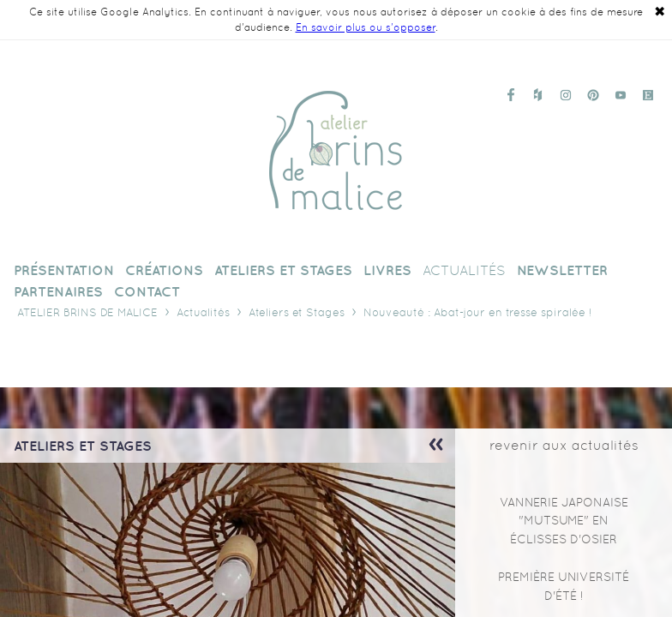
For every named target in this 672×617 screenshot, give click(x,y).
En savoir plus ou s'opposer (366, 27)
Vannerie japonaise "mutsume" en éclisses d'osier (564, 521)
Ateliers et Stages (297, 312)
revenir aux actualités (564, 445)
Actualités (203, 312)
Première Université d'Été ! (564, 586)
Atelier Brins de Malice (87, 312)
